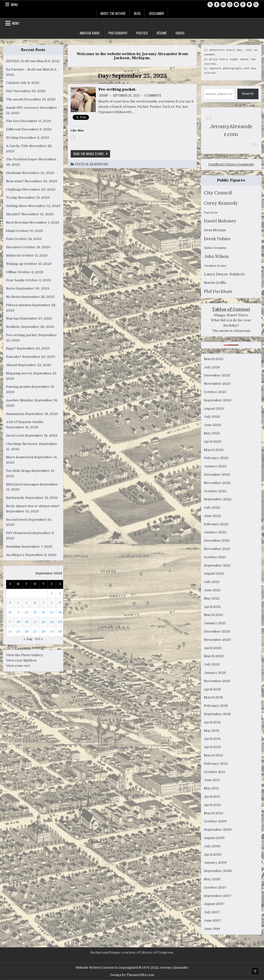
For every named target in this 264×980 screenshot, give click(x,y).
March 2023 (214, 450)
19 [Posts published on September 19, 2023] (27, 622)
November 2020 (217, 640)
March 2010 (214, 813)
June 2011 (212, 780)
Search (248, 94)
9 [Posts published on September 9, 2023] (60, 603)
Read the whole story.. (92, 154)
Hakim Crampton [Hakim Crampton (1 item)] (215, 248)
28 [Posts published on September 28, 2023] (43, 631)
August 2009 (214, 838)
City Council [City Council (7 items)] (218, 193)
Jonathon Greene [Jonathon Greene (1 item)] (215, 266)
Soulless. (13, 327)
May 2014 (212, 731)
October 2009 (215, 821)
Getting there (17, 206)
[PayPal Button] (249, 5)
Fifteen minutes (19, 305)
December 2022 (217, 475)
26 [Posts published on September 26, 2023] (27, 631)
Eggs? (11, 348)
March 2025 (214, 359)
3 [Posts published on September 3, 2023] (10, 603)
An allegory (15, 555)
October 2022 (215, 491)
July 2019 (212, 664)
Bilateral (13, 255)
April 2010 (212, 805)
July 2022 (212, 507)
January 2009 (215, 863)
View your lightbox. (22, 660)
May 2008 (212, 879)
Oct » (39, 639)
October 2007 (215, 887)
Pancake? (14, 357)
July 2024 (212, 367)
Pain (10, 239)
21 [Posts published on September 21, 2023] (43, 622)
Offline (11, 272)
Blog (137, 13)
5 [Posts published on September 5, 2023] (27, 603)
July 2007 (212, 912)
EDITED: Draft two (21, 61)
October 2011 (215, 772)
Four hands (15, 280)
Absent (12, 365)
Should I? (13, 214)
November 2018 (217, 681)
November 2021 (217, 549)
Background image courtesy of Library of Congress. (132, 952)
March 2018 (213, 697)
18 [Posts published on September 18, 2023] (18, 622)
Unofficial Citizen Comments (231, 164)
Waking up (15, 264)
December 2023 (217, 375)
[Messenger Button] (236, 5)
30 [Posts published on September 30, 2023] (60, 631)
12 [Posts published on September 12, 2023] (27, 612)
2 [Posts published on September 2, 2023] (60, 593)
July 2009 (212, 846)
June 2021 (212, 590)
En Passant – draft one (24, 69)
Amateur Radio (90, 33)
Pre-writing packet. (117, 89)
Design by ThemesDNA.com (132, 975)
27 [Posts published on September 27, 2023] (35, 631)
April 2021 (212, 607)
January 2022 (215, 532)
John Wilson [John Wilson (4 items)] (216, 257)
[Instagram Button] (230, 5)
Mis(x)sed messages (23, 484)
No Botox (13, 297)
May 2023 (212, 433)
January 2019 (215, 673)
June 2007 (213, 920)
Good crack (15, 435)
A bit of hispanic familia (25, 422)
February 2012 (216, 764)
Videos (180, 33)
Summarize (15, 414)
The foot (13, 121)
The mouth (15, 99)
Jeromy (104, 95)
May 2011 (211, 788)
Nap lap (12, 318)
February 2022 (216, 524)
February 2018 (216, 706)
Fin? (9, 91)
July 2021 (212, 582)
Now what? (15, 181)
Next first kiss (17, 222)
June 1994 (212, 929)
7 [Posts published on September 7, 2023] (43, 603)
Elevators (14, 247)
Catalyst (13, 83)
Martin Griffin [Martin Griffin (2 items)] (215, 283)
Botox (11, 288)
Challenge (14, 189)
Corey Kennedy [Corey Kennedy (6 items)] (221, 203)
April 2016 (212, 722)
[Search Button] (256, 5)
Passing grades (18, 387)
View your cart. (18, 666)
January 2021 (215, 623)
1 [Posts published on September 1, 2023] (52, 593)
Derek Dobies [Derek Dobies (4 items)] (217, 239)
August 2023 (214, 409)
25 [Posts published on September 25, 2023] (18, 631)
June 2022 (212, 516)
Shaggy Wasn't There (231, 315)
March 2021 (213, 615)
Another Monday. (20, 400)
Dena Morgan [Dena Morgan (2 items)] (215, 230)
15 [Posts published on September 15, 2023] (52, 612)
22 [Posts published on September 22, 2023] (52, 622)
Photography (118, 33)
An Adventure (99, 164)
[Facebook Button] (217, 5)
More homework (20, 457)
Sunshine (13, 547)
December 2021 (217, 540)
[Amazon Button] (243, 5)
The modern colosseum (231, 331)
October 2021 (215, 557)
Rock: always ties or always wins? (33, 506)
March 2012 (213, 755)
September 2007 (218, 896)
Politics (142, 33)
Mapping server (19, 373)
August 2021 (214, 573)
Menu (14, 5)
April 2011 (212, 797)
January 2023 (215, 466)
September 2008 (218, 871)
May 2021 (212, 598)
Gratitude (14, 173)
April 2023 (213, 442)
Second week (17, 520)
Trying (12, 198)
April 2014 (212, 739)
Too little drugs (18, 471)
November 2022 (217, 483)
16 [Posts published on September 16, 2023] (60, 612)
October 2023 (215, 392)
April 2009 (213, 854)
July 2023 (212, 417)
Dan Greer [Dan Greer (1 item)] (211, 213)
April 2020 (213, 648)
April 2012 (212, 747)
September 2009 (218, 830)
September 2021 (217, 565)
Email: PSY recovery (23, 108)
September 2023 (218, 400)
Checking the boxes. (22, 444)
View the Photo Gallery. (25, 655)
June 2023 (212, 425)
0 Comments (153, 95)
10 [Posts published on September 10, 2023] (10, 612)
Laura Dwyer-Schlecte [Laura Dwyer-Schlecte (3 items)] (224, 274)
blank (10, 231)
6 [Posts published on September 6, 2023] (35, 603)
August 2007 (214, 904)
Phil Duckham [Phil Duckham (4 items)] (218, 292)
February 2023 (216, 458)
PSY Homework (19, 533)
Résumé (162, 33)
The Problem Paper (22, 159)
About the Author (113, 13)
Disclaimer (157, 13)
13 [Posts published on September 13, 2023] (35, 612)
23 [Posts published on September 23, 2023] (60, 622)
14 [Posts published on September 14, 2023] (43, 612)
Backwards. (15, 498)
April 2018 (212, 689)
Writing (12, 138)
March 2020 (214, 656)
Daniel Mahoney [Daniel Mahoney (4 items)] (220, 221)
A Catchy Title (17, 146)
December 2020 (217, 631)
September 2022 (218, 499)
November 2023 (217, 384)
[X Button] (210, 5)
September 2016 (217, 714)
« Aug (28, 639)
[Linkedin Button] (223, 5)
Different (13, 129)
